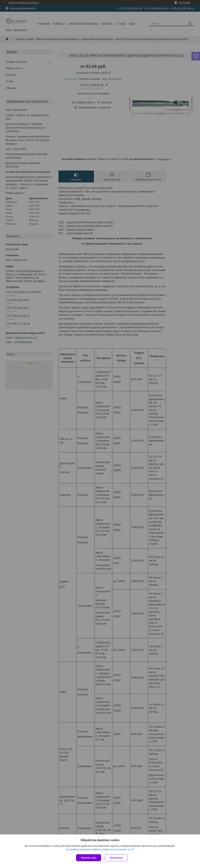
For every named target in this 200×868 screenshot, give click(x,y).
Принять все (89, 858)
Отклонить (116, 858)
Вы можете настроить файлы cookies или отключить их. (99, 849)
